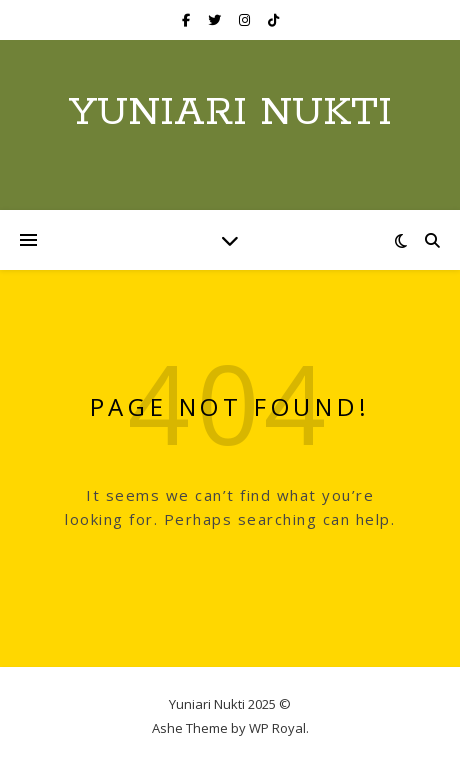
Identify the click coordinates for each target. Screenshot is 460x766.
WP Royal (277, 728)
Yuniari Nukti (230, 112)
